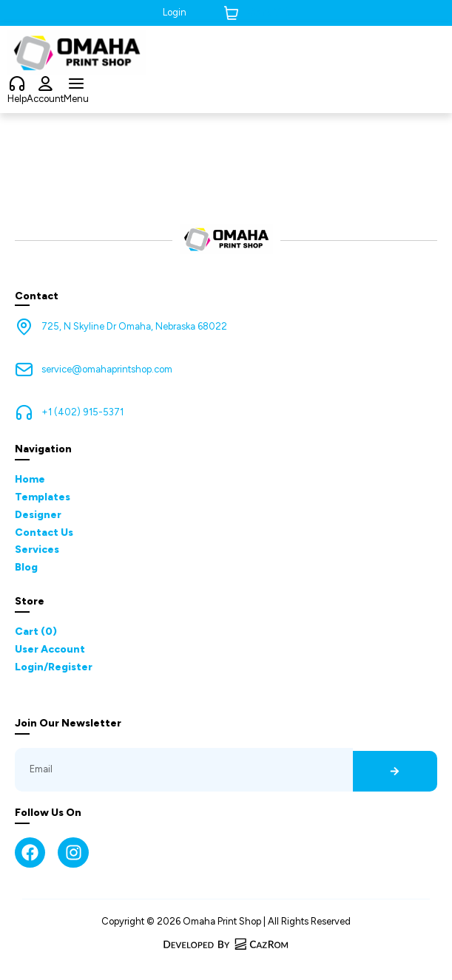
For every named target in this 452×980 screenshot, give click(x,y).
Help (17, 99)
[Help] (17, 84)
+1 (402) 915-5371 (82, 412)
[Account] (45, 84)
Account (45, 99)
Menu (76, 99)
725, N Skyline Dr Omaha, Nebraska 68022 (134, 326)
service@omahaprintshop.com (107, 369)
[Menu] (76, 84)
